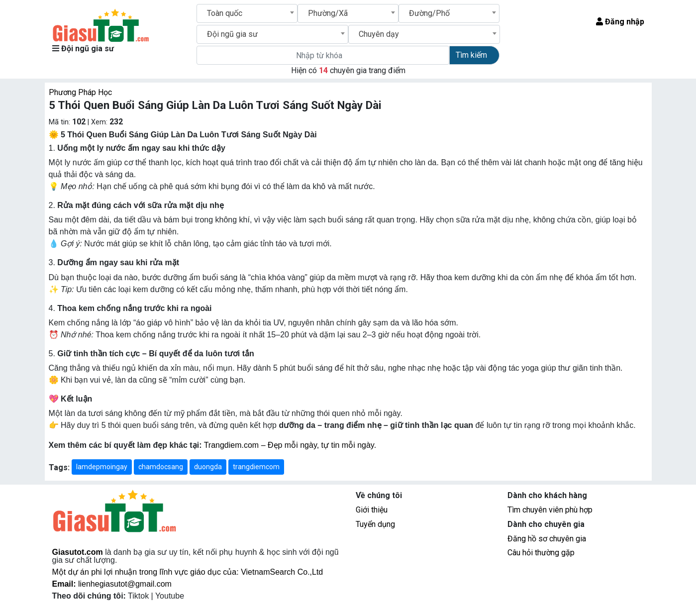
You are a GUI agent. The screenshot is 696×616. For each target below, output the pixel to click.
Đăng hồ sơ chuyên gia (547, 539)
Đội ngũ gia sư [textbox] (232, 34)
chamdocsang (161, 467)
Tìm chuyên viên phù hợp (550, 510)
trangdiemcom (256, 467)
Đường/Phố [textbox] (429, 13)
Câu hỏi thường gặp (541, 553)
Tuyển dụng (375, 524)
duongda (208, 467)
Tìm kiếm (471, 55)
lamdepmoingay (102, 467)
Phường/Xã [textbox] (328, 13)
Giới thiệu (372, 510)
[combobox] (247, 13)
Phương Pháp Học (80, 92)
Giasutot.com (78, 552)
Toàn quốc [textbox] (225, 13)
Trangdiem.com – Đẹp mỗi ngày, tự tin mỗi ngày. (290, 445)
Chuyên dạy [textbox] (379, 34)
